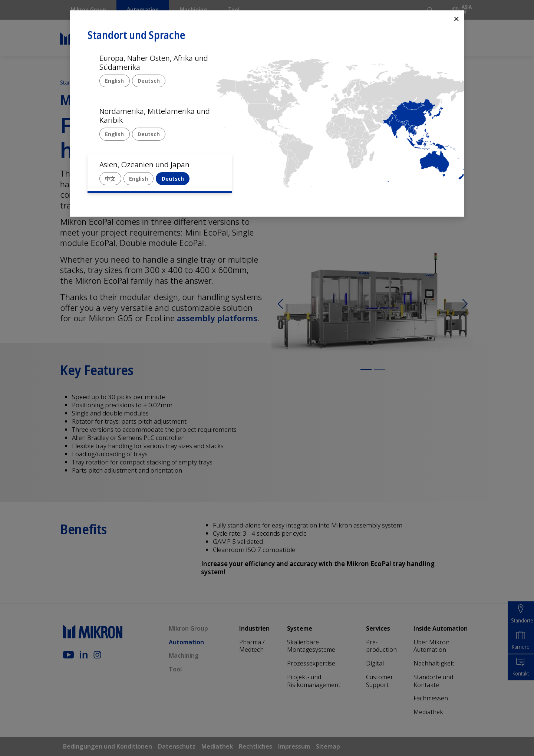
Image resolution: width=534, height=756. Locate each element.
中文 (110, 179)
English (114, 81)
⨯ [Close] (456, 18)
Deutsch (149, 81)
